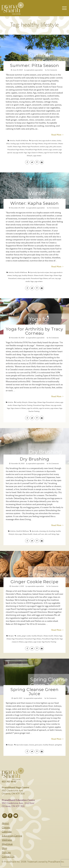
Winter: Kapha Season (34, 203)
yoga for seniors (44, 408)
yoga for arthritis (32, 408)
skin (46, 534)
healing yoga (15, 144)
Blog (4, 848)
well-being (52, 534)
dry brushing (51, 531)
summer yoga (47, 150)
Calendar (7, 832)
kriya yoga (18, 534)
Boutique (7, 844)
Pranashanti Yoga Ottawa (16, 150)
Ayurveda (34, 141)
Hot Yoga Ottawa (37, 144)
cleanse (31, 745)
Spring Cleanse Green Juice (34, 692)
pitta (51, 147)
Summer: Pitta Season (34, 65)
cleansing (42, 531)
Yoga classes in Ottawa (35, 153)
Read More (57, 135)
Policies (6, 852)
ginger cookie (26, 636)
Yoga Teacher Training (49, 642)
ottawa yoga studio (24, 279)
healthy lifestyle (25, 144)
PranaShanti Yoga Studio (34, 150)
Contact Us (8, 857)
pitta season (57, 147)
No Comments (52, 70)
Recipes (11, 636)
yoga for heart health (51, 153)
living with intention (50, 144)
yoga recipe (37, 642)
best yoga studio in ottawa (47, 141)
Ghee (8, 144)
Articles (12, 141)
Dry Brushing (34, 459)
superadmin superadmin (34, 70)
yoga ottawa (37, 156)
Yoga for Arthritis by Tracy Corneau (34, 331)
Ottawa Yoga (17, 147)
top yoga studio (18, 153)
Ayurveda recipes (43, 273)
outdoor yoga (44, 147)
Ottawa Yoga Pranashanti (30, 147)
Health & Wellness (22, 141)
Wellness (7, 840)
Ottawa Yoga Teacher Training (22, 405)
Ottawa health (39, 276)
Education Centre (12, 836)
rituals (35, 534)
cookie (19, 636)
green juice (38, 745)
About (5, 823)
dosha (59, 141)
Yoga (25, 153)
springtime (58, 745)
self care (51, 279)
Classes (6, 827)
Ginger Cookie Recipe (34, 582)
